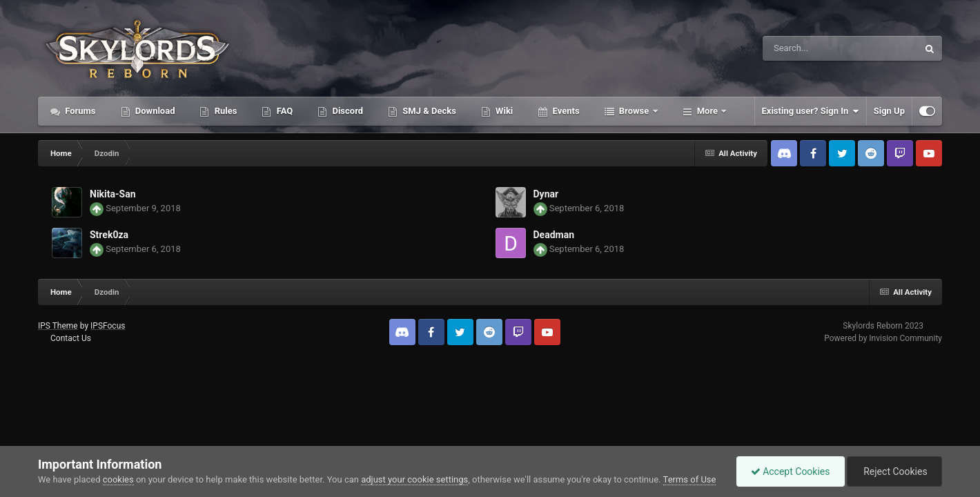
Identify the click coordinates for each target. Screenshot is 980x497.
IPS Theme (58, 326)
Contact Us (71, 338)
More (708, 111)
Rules (224, 111)
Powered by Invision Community (883, 338)
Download (154, 111)
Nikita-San (112, 194)
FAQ (283, 111)
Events (565, 111)
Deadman (554, 235)
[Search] (798, 48)
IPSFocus (108, 326)
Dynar (546, 194)
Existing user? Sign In (811, 111)
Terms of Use (690, 479)
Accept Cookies (791, 471)
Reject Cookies (894, 471)
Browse (634, 111)
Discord (346, 111)
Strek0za (109, 235)
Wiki (503, 111)
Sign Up (889, 111)
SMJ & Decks (428, 111)
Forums (79, 111)
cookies (118, 479)
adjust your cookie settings (414, 479)
